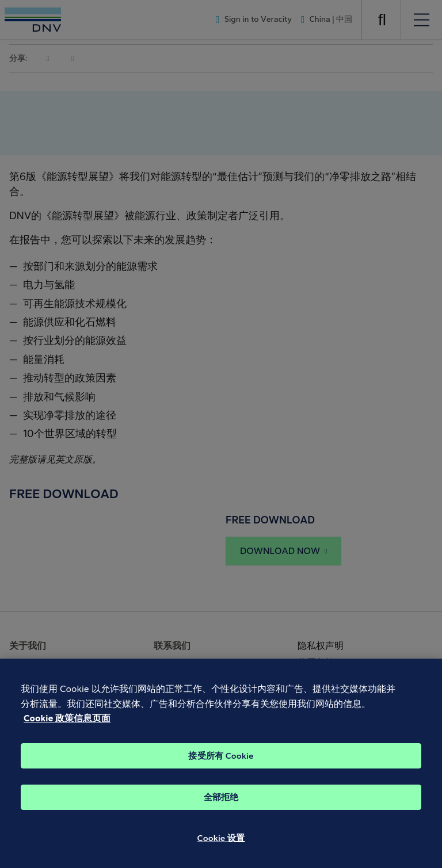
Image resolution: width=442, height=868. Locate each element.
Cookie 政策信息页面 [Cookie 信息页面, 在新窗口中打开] (67, 726)
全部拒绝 (221, 805)
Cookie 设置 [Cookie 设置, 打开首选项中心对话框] (221, 846)
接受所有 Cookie (221, 764)
